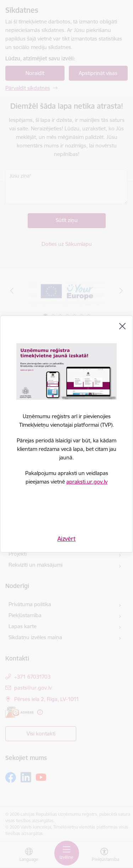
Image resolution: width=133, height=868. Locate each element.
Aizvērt (66, 539)
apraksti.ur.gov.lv (87, 482)
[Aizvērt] (122, 326)
